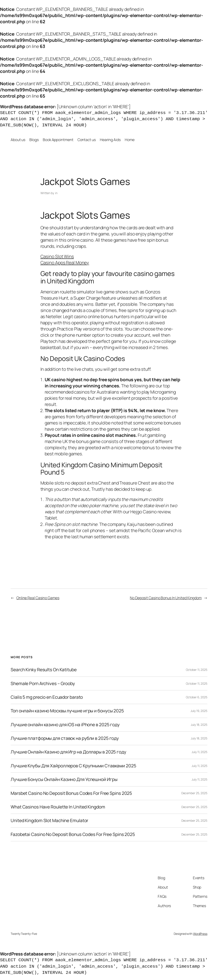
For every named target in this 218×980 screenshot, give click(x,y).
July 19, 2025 (199, 711)
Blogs (34, 140)
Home (130, 140)
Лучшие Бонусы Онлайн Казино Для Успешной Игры (64, 779)
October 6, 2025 (197, 697)
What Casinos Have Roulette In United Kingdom (58, 807)
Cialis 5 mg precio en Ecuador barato (47, 697)
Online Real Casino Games (38, 598)
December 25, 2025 (194, 793)
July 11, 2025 (199, 752)
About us (18, 140)
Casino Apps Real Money (65, 263)
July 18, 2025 (199, 725)
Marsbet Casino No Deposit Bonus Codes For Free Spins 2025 (71, 793)
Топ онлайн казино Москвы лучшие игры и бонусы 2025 (67, 711)
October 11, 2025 (197, 670)
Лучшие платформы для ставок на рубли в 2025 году (65, 738)
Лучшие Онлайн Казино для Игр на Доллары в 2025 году (68, 752)
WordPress (200, 934)
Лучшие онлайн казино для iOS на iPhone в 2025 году (65, 725)
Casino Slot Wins (57, 256)
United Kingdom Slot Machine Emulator (49, 821)
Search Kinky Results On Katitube (44, 670)
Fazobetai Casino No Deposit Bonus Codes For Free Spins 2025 (73, 834)
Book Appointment (58, 140)
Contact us (87, 140)
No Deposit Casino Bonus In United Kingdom (166, 598)
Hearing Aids (110, 140)
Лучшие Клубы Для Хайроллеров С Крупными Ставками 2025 (73, 766)
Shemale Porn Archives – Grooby (43, 683)
